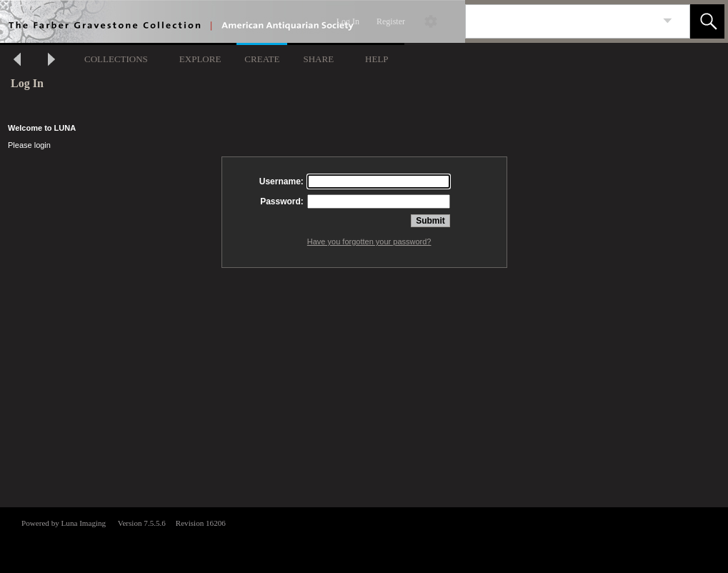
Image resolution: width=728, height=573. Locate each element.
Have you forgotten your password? (369, 241)
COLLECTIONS (116, 59)
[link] (668, 21)
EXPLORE (200, 59)
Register (391, 21)
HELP (377, 59)
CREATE (262, 59)
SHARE (318, 59)
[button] (707, 21)
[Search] (561, 21)
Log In (348, 21)
